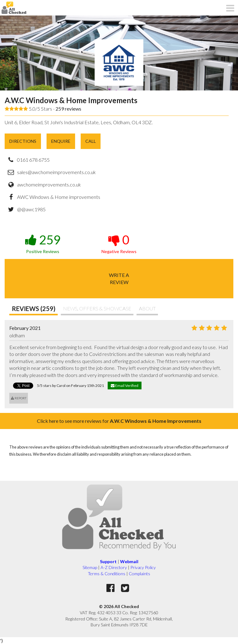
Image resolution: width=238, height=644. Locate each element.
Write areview (119, 278)
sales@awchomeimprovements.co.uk (56, 172)
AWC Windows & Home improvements (59, 197)
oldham (17, 335)
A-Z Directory (114, 567)
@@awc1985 (31, 209)
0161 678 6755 (33, 160)
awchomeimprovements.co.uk (49, 184)
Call (91, 141)
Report (19, 398)
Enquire (61, 141)
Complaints (139, 574)
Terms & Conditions (107, 574)
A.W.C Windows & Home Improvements (71, 100)
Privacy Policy (143, 567)
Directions (23, 141)
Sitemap (90, 567)
